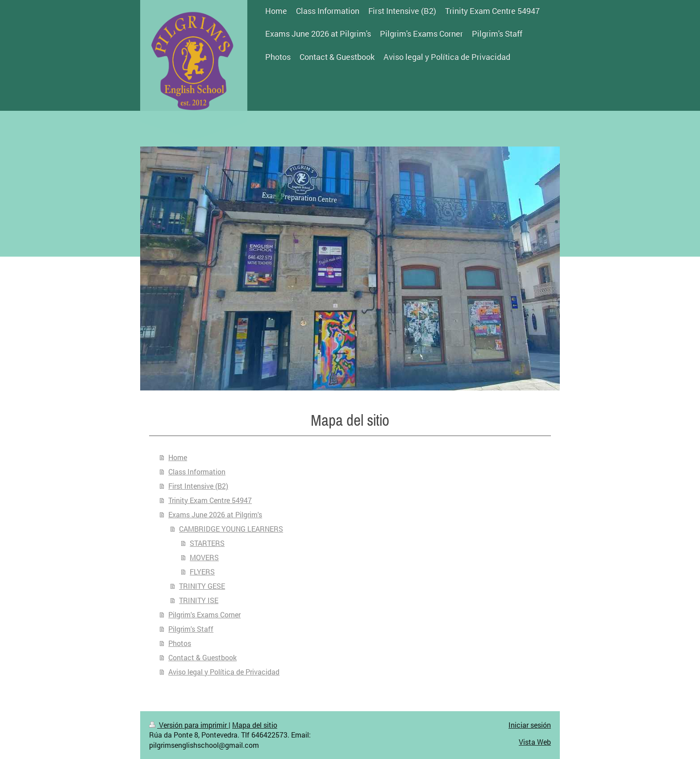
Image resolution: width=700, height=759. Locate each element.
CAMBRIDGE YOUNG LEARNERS (231, 529)
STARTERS (207, 543)
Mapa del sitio (255, 725)
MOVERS (204, 557)
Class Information (197, 472)
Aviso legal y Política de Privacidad (224, 672)
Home (178, 457)
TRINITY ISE (199, 600)
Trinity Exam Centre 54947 (210, 500)
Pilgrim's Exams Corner (204, 614)
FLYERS (202, 572)
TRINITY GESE (202, 586)
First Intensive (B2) (198, 486)
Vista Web (535, 742)
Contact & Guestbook (202, 657)
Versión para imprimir (189, 725)
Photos (180, 643)
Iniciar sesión (530, 725)
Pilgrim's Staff (191, 629)
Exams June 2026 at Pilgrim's (215, 514)
